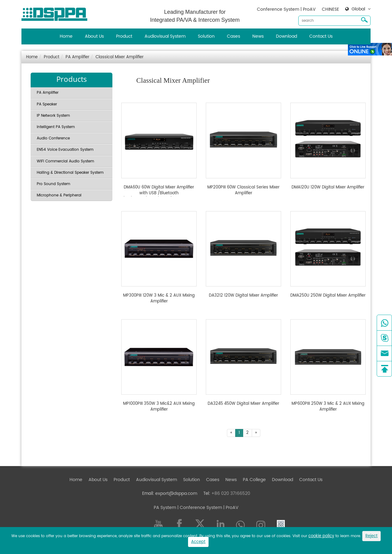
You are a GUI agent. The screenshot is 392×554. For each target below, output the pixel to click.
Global (358, 9)
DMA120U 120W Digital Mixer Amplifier (328, 188)
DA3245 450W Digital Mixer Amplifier (243, 404)
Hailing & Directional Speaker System (70, 173)
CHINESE (330, 9)
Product (124, 36)
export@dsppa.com (176, 493)
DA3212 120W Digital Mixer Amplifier (243, 296)
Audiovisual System (165, 36)
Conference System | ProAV (286, 9)
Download (286, 36)
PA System (165, 508)
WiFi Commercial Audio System (65, 161)
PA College (254, 480)
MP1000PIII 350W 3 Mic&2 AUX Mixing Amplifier (159, 407)
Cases (234, 36)
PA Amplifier (77, 57)
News (258, 36)
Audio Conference (53, 138)
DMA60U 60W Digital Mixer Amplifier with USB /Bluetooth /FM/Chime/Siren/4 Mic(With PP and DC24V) (159, 190)
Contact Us (321, 36)
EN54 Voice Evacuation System (65, 150)
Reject (371, 536)
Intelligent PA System (56, 127)
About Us (94, 36)
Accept (198, 542)
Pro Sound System (53, 184)
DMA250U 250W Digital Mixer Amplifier (328, 296)
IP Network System (53, 116)
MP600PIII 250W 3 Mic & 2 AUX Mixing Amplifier (328, 407)
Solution (206, 36)
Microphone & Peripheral (59, 195)
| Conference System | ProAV (207, 508)
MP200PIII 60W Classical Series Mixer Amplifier (243, 190)
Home (66, 36)
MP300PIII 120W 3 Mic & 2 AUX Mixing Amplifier (159, 299)
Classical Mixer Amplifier (120, 57)
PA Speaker (47, 104)
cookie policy (321, 536)
